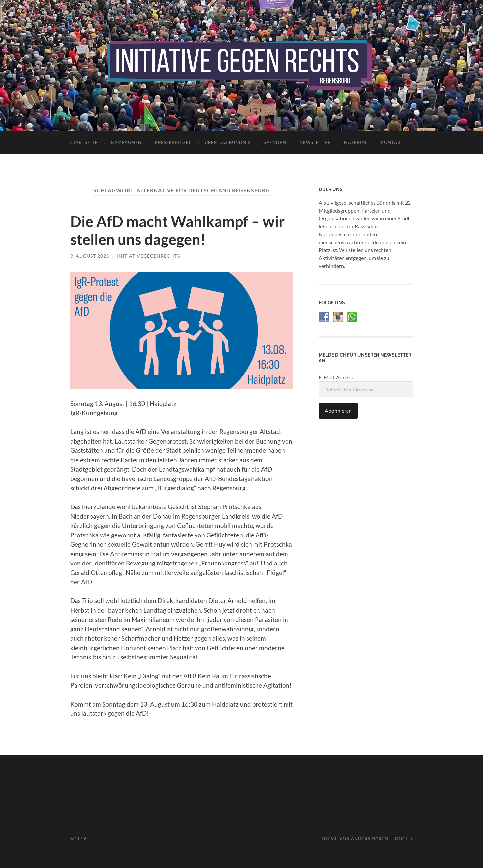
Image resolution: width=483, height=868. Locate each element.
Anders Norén (370, 839)
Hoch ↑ (404, 839)
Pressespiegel (173, 142)
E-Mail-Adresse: (366, 386)
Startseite (84, 142)
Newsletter (315, 142)
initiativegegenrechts (149, 256)
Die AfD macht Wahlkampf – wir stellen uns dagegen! (177, 230)
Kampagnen (126, 142)
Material (356, 142)
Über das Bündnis (228, 142)
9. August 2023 (90, 256)
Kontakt (392, 142)
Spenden (275, 142)
